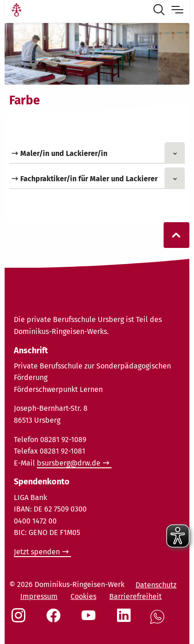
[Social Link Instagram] (20, 620)
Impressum (39, 596)
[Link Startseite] (17, 11)
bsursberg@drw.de (69, 463)
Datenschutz (156, 585)
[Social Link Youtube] (90, 620)
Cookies (83, 596)
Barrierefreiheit (135, 596)
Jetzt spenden (37, 552)
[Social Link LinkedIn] (126, 620)
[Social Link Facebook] (55, 620)
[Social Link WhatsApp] (159, 622)
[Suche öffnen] (161, 11)
